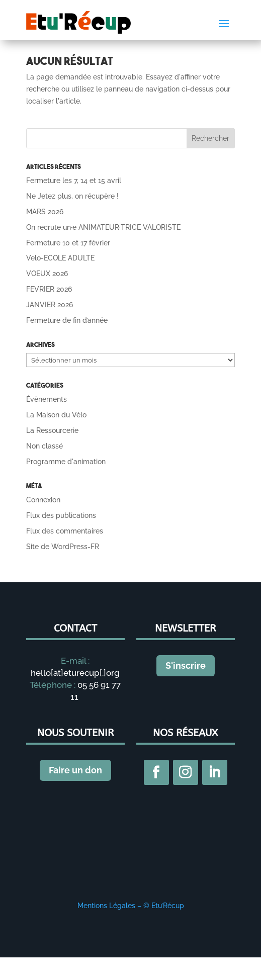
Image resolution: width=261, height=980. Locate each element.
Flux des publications (61, 515)
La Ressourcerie (52, 430)
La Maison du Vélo (56, 415)
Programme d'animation (66, 462)
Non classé (45, 446)
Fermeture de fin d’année (67, 320)
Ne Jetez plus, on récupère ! (72, 196)
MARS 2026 (45, 212)
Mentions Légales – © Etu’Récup (131, 906)
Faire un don (75, 770)
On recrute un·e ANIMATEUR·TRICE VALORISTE (103, 227)
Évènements (47, 399)
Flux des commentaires (65, 531)
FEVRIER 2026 (49, 289)
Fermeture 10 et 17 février (68, 243)
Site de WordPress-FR (63, 547)
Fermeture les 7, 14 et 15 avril (74, 181)
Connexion (43, 500)
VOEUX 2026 (47, 274)
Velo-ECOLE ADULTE (60, 258)
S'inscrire (186, 665)
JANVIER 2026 (50, 305)
